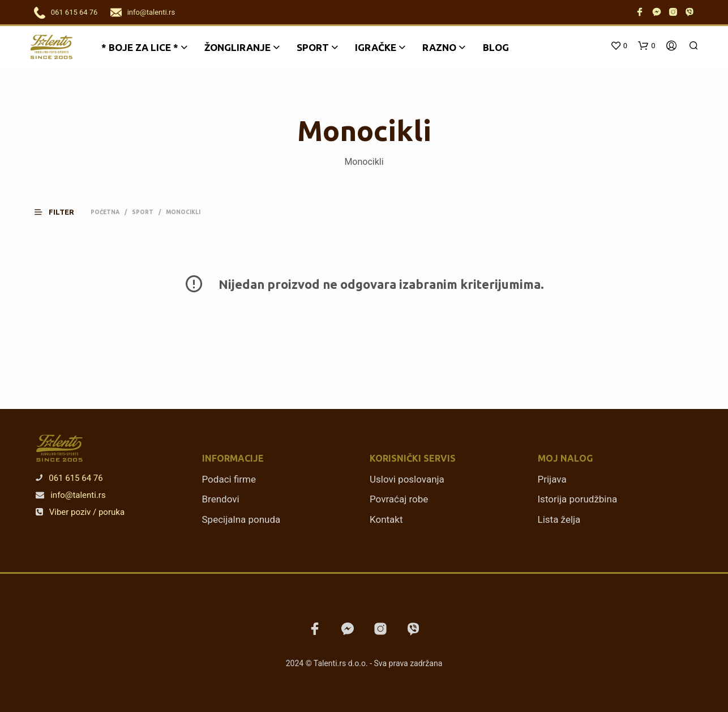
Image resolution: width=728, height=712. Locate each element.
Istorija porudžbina (578, 499)
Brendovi (221, 499)
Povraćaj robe (399, 499)
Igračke (376, 47)
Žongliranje (237, 47)
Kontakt (386, 519)
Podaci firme (229, 479)
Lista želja (559, 519)
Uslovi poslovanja (407, 479)
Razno (439, 47)
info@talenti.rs (151, 12)
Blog (496, 47)
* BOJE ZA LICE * (140, 47)
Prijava (552, 479)
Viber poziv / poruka (80, 512)
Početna (105, 212)
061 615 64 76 (74, 12)
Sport (313, 47)
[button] (61, 212)
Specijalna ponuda (241, 519)
